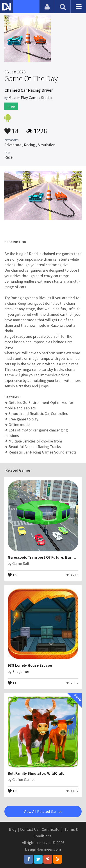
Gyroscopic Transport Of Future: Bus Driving (46, 557)
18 (11, 129)
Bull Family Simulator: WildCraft (36, 773)
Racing (30, 145)
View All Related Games (43, 811)
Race (8, 157)
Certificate (50, 829)
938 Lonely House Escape (30, 665)
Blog (13, 829)
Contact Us (29, 829)
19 (12, 791)
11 (12, 683)
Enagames (21, 671)
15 (12, 575)
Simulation (47, 145)
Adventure (13, 145)
